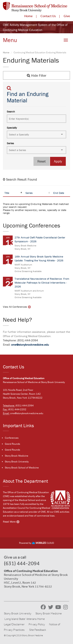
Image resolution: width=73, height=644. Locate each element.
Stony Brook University (17, 462)
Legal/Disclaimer (14, 624)
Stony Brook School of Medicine (22, 468)
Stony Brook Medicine (17, 456)
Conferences (12, 438)
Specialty (12, 128)
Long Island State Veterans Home (25, 619)
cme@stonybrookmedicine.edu (30, 345)
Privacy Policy (37, 624)
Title (7, 193)
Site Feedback (38, 630)
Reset (42, 161)
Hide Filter (37, 75)
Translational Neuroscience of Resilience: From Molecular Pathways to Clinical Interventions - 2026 (42, 283)
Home (29, 16)
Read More (9, 522)
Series (10, 143)
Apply (58, 161)
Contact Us (48, 16)
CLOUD (43, 543)
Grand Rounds (12, 444)
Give (67, 16)
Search (11, 112)
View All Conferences (15, 307)
